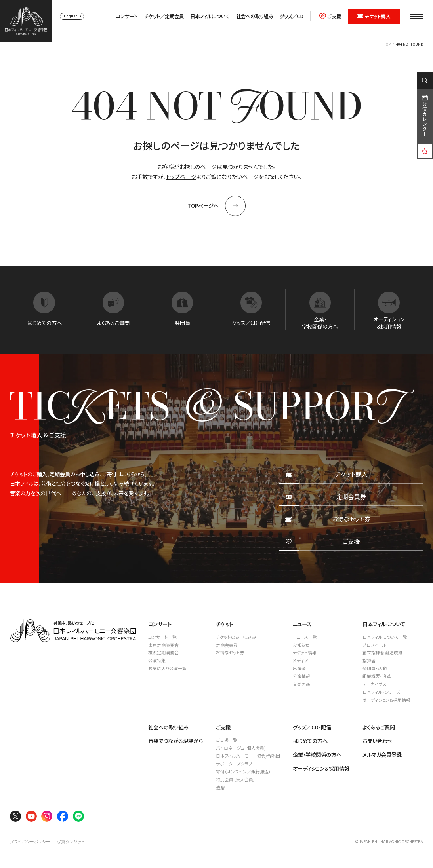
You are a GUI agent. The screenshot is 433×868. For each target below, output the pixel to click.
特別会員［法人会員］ (236, 780)
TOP (387, 44)
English (71, 16)
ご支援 (330, 16)
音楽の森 (301, 684)
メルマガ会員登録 (382, 755)
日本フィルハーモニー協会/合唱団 (248, 756)
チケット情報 (305, 652)
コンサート (127, 16)
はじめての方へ (310, 741)
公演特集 (157, 660)
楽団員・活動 (375, 668)
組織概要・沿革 (377, 676)
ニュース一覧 (305, 637)
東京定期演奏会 (163, 645)
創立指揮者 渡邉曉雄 (382, 652)
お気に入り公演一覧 (167, 668)
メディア (300, 660)
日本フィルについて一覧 (385, 637)
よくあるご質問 (379, 727)
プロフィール (374, 645)
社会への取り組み (255, 16)
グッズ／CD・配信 (312, 727)
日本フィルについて (210, 16)
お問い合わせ (378, 741)
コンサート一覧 (162, 637)
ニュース (302, 624)
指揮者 (369, 660)
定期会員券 (227, 645)
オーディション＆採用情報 (386, 700)
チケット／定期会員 (164, 16)
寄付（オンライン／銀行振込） (243, 772)
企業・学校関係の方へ (317, 755)
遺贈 (220, 787)
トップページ (181, 177)
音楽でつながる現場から (175, 741)
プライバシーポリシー (30, 842)
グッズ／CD (292, 16)
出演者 (299, 668)
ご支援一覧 (227, 740)
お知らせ (301, 645)
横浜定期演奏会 (163, 652)
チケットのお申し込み (236, 637)
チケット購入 (374, 16)
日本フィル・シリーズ (381, 692)
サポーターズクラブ (234, 764)
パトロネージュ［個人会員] (241, 748)
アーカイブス (375, 684)
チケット (225, 624)
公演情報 (301, 676)
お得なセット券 (230, 652)
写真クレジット (71, 842)
